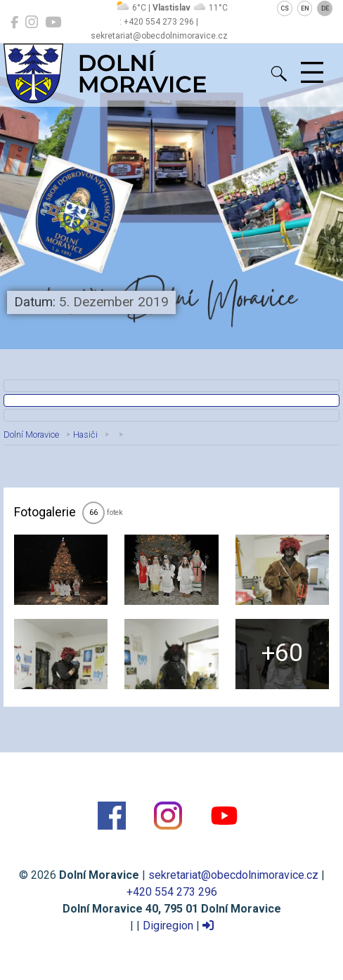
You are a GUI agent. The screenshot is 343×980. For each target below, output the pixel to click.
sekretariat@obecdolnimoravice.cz (233, 875)
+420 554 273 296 (172, 892)
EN (305, 8)
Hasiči (85, 435)
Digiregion (168, 926)
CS (285, 8)
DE (325, 8)
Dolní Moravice (31, 435)
